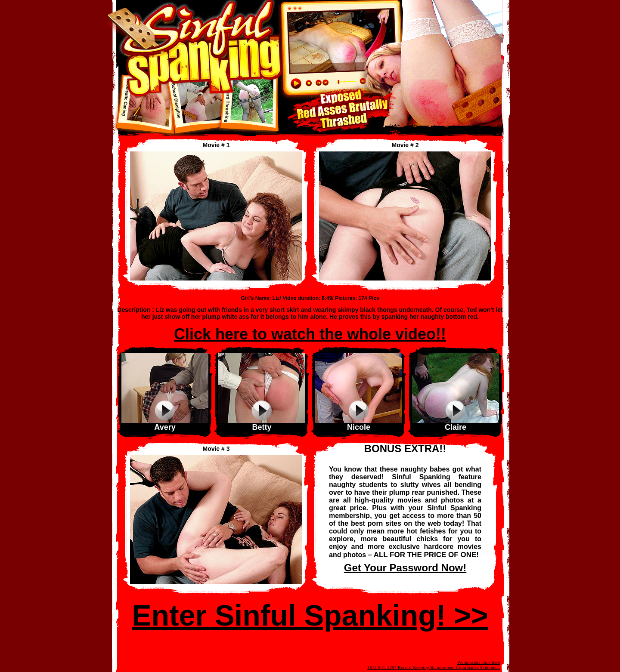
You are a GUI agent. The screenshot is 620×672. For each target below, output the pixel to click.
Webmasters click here (479, 662)
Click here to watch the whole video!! (310, 334)
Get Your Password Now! (405, 568)
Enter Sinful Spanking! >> (310, 615)
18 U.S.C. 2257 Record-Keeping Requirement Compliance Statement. (434, 667)
